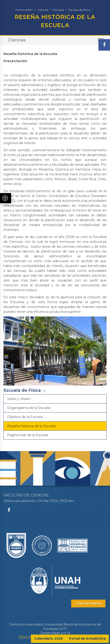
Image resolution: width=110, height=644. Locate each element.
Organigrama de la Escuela (29, 408)
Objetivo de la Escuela (25, 417)
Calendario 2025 (49, 638)
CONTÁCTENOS (88, 603)
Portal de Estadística (87, 638)
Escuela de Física (79, 10)
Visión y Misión (19, 399)
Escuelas (58, 10)
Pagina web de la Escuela (28, 435)
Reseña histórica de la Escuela (31, 426)
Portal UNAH (24, 10)
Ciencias (43, 10)
